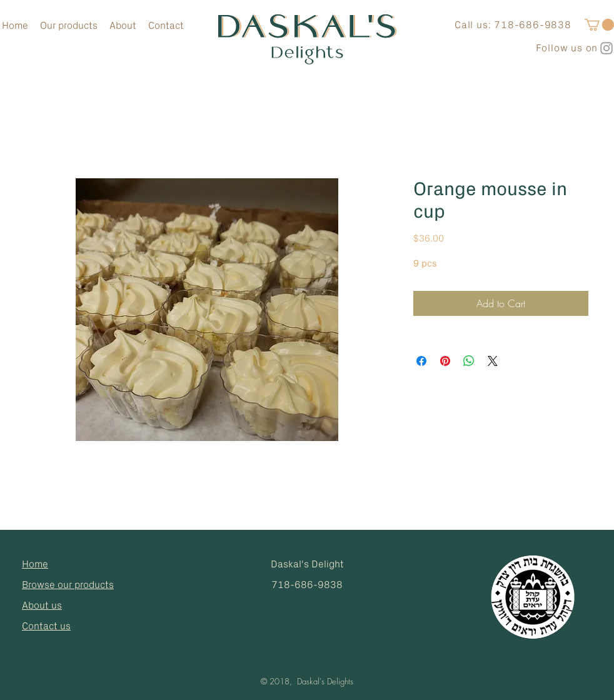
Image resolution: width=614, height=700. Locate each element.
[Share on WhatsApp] (469, 361)
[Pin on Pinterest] (445, 361)
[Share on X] (493, 361)
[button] (599, 25)
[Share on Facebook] (421, 361)
